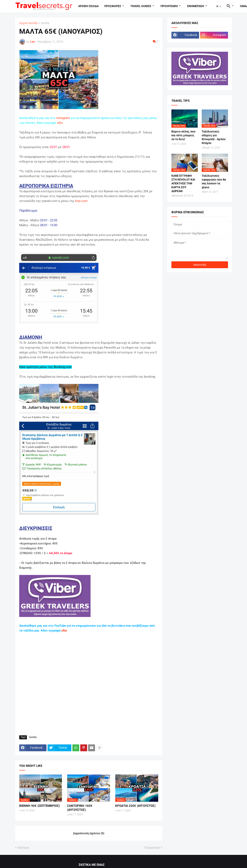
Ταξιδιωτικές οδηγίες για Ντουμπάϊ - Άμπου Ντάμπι (214, 137)
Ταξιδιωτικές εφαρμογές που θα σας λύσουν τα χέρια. (214, 181)
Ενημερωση (196, 6)
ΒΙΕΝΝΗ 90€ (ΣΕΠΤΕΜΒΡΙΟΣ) (40, 806)
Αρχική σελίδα (28, 23)
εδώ (60, 123)
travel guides (141, 6)
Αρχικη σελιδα (88, 6)
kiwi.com (81, 201)
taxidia (45, 23)
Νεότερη (23, 848)
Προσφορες (113, 6)
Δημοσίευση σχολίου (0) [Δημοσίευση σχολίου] (89, 833)
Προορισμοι (169, 6)
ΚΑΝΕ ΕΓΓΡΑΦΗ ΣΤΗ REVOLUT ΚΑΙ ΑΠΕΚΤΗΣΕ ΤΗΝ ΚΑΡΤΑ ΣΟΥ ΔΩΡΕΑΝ (183, 183)
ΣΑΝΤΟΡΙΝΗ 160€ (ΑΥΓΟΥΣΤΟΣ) (80, 808)
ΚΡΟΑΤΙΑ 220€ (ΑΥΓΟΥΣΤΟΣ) (135, 806)
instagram (63, 118)
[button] (219, 6)
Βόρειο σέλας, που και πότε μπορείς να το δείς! (183, 135)
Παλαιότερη (152, 848)
